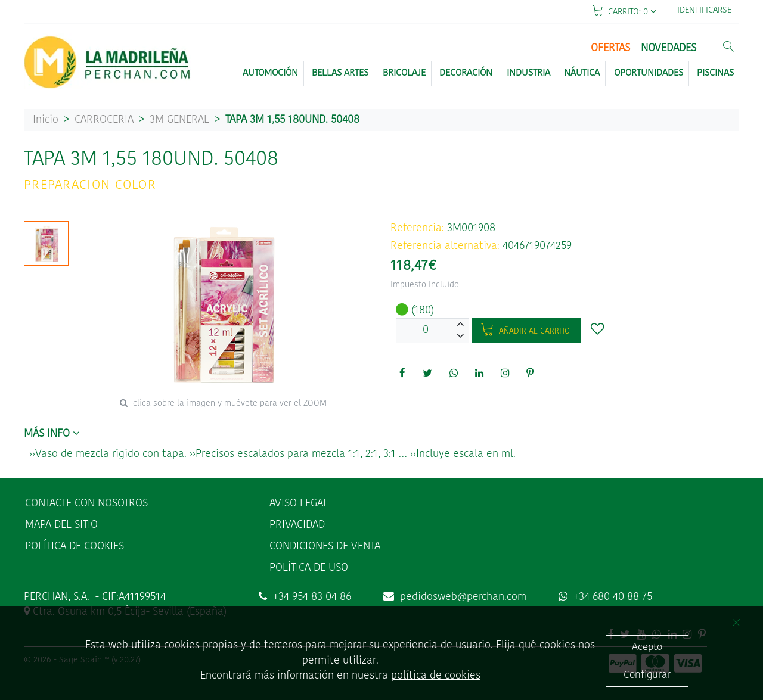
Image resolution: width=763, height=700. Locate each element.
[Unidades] (426, 331)
